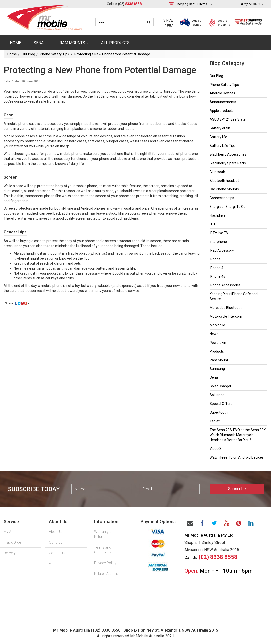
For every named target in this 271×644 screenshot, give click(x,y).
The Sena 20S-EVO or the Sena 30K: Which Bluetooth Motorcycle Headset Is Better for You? (238, 435)
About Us (56, 532)
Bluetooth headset (224, 181)
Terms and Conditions (103, 550)
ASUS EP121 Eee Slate (228, 119)
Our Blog (28, 54)
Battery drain (220, 128)
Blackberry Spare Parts (228, 163)
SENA (40, 43)
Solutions (217, 395)
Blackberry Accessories (228, 154)
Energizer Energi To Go (228, 207)
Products (217, 351)
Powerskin (218, 343)
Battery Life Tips (223, 146)
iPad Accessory (222, 250)
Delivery (10, 553)
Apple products (222, 111)
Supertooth (219, 412)
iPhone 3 (217, 259)
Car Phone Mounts (224, 189)
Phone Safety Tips (55, 54)
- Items (191, 4)
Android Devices (222, 93)
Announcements (223, 102)
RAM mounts (74, 43)
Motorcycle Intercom (226, 316)
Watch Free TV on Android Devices (237, 457)
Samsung (217, 369)
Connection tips (222, 198)
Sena (214, 377)
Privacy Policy (105, 563)
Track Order (13, 542)
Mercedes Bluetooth (226, 308)
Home (16, 43)
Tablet (215, 421)
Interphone (218, 242)
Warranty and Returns (105, 534)
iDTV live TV (219, 233)
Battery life (218, 137)
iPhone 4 (217, 268)
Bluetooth (217, 172)
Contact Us (58, 553)
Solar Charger (221, 386)
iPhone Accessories (225, 285)
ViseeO (215, 449)
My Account (13, 532)
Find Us (55, 564)
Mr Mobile (217, 325)
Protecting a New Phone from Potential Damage (112, 54)
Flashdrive (218, 215)
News (214, 334)
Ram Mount (219, 360)
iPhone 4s (217, 276)
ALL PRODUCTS (117, 43)
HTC (213, 224)
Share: (17, 303)
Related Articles (106, 574)
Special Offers (221, 404)
